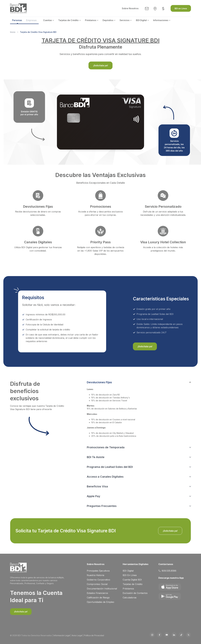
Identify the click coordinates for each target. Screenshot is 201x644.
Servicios (125, 20)
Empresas (31, 20)
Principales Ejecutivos (98, 571)
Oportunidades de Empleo (100, 602)
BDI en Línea (181, 8)
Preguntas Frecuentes (102, 506)
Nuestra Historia (95, 575)
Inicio (13, 32)
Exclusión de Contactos (135, 593)
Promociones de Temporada (106, 447)
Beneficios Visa (97, 486)
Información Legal (62, 635)
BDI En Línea (130, 575)
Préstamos (91, 20)
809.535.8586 (167, 571)
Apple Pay (94, 496)
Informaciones (161, 20)
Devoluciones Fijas (99, 382)
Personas (17, 20)
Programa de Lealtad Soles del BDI (110, 467)
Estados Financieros (97, 593)
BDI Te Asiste (96, 457)
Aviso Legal (77, 635)
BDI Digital (141, 20)
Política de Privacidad (94, 635)
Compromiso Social (97, 584)
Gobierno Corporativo (98, 580)
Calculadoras (130, 598)
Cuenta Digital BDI (132, 580)
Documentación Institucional (102, 589)
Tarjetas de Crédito (68, 20)
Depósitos (108, 20)
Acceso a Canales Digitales (105, 477)
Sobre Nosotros (130, 8)
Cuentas (47, 20)
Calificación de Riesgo (98, 598)
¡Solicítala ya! (100, 65)
